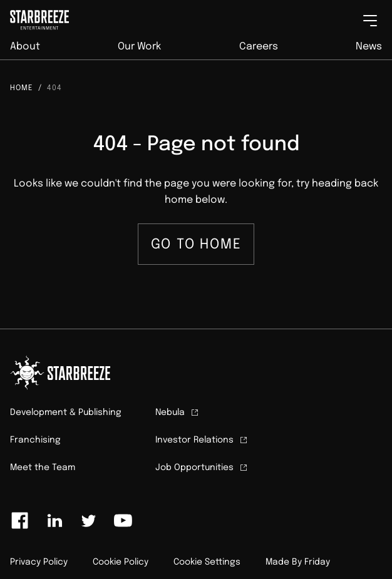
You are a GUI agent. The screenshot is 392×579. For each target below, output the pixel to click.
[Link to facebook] (20, 520)
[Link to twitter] (88, 520)
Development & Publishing (66, 412)
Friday (317, 562)
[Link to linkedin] (54, 520)
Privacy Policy (39, 562)
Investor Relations (202, 440)
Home (22, 88)
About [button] (25, 47)
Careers (259, 47)
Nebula (178, 412)
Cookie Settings (207, 562)
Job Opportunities (202, 468)
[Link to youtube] (123, 520)
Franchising (35, 440)
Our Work (139, 47)
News (369, 47)
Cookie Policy (121, 562)
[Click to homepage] (34, 16)
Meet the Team (43, 468)
